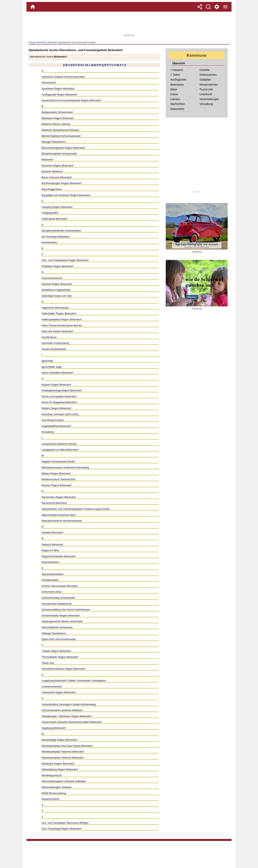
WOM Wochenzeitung (54, 793)
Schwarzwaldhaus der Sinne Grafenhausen (66, 610)
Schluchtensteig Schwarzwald (58, 598)
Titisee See (48, 663)
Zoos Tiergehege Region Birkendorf (61, 829)
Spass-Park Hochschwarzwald (59, 639)
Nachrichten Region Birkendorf (59, 497)
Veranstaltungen (209, 99)
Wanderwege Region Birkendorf (59, 740)
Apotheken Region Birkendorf (58, 89)
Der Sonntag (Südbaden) (56, 237)
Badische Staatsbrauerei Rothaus (60, 130)
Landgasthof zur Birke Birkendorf (60, 450)
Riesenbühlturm (50, 562)
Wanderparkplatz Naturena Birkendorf (63, 752)
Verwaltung (206, 104)
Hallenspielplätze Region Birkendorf (62, 319)
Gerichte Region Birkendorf (57, 284)
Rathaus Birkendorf (52, 545)
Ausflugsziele (178, 80)
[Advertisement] (129, 24)
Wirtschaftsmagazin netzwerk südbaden (64, 781)
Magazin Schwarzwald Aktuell (58, 461)
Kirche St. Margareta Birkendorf (59, 402)
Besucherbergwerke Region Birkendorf (63, 148)
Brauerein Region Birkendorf (57, 166)
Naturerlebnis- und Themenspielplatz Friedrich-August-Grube (76, 509)
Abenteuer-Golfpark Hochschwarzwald (63, 77)
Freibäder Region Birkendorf (57, 266)
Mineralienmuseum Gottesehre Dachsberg (65, 467)
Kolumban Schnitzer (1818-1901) (60, 414)
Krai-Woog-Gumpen (53, 420)
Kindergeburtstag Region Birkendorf (62, 390)
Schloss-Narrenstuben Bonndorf (59, 586)
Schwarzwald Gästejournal (56, 604)
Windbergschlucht (52, 775)
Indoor (174, 94)
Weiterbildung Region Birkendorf (60, 769)
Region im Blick (50, 550)
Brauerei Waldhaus (52, 171)
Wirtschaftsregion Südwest (56, 787)
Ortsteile (205, 70)
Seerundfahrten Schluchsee (57, 627)
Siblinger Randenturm (54, 633)
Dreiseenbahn (49, 242)
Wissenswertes (209, 85)
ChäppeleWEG (50, 213)
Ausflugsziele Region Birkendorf (59, 95)
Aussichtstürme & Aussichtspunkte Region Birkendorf (71, 100)
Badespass (177, 85)
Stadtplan (205, 80)
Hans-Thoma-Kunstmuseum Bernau (62, 325)
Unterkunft (206, 94)
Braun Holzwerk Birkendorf (57, 177)
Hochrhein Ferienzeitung (55, 343)
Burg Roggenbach (52, 189)
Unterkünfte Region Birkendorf (59, 692)
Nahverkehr (177, 109)
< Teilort (175, 75)
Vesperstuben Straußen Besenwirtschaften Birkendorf (72, 722)
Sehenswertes (208, 75)
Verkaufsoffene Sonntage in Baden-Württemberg (69, 704)
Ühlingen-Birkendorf (37, 42)
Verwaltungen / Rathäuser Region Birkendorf (67, 716)
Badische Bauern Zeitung (56, 124)
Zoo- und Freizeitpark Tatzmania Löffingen (65, 823)
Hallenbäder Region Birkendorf (59, 313)
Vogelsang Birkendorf (54, 728)
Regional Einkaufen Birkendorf (59, 556)
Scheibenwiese (50, 580)
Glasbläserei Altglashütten (56, 290)
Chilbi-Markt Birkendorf (54, 219)
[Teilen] (200, 7)
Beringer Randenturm (54, 142)
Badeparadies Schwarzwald (57, 112)
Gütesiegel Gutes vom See (57, 296)
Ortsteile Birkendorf (52, 533)
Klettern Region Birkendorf (56, 408)
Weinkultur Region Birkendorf (58, 764)
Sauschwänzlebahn (53, 574)
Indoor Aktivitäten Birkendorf (57, 373)
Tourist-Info (206, 89)
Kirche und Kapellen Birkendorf (59, 396)
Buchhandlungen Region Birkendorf (62, 183)
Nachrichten (178, 104)
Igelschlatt (47, 361)
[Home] (33, 7)
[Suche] (208, 7)
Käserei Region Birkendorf (56, 385)
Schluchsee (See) (52, 592)
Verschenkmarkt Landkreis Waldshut (62, 710)
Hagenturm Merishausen (55, 308)
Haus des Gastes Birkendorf (57, 331)
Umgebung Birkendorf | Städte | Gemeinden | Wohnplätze (74, 681)
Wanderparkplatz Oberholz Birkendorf (63, 758)
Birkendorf (52, 42)
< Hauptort (177, 70)
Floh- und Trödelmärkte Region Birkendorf (65, 260)
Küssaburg (48, 432)
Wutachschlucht (50, 799)
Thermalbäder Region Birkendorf (60, 657)
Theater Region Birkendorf (56, 651)
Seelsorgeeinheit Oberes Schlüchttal (62, 621)
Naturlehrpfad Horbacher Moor (59, 515)
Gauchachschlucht (52, 278)
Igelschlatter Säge (52, 367)
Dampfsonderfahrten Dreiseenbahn (61, 231)
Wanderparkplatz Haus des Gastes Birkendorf (67, 746)
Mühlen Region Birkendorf (56, 473)
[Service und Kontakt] (217, 7)
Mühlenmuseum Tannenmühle (58, 479)
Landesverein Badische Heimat (59, 444)
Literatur (175, 99)
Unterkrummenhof (52, 687)
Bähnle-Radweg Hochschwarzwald (61, 136)
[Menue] (225, 7)
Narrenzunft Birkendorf (54, 503)
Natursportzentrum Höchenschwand (62, 521)
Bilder (174, 89)
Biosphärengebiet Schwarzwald (59, 154)
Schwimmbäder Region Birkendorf (61, 616)
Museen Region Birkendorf (56, 485)
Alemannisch (49, 83)
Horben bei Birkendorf (54, 349)
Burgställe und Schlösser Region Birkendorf (66, 195)
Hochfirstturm (49, 337)
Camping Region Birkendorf (57, 207)
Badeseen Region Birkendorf (58, 118)
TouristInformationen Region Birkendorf (63, 669)
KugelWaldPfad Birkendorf (56, 426)
